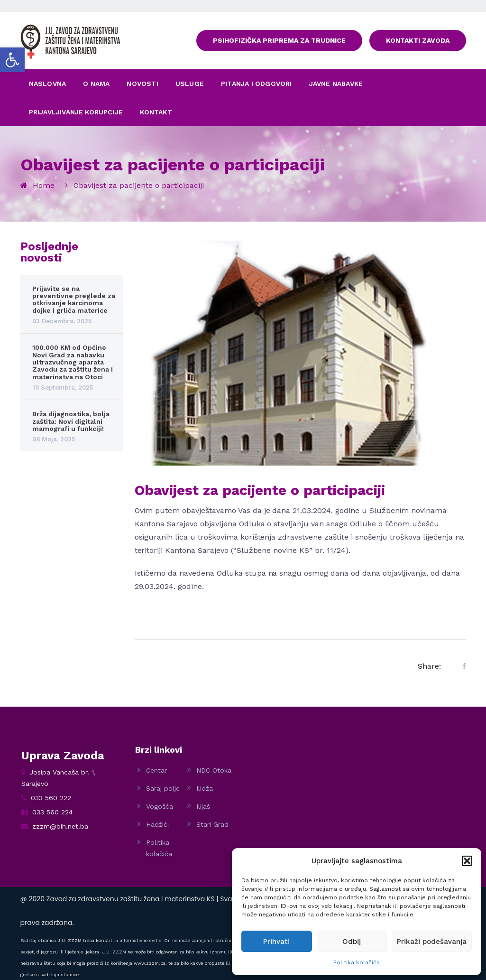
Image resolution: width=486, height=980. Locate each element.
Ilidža (205, 788)
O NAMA (96, 84)
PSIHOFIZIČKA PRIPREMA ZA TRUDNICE (279, 40)
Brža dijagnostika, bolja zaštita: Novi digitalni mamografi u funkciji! (71, 421)
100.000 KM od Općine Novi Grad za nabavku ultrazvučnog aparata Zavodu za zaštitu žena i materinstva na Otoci (73, 362)
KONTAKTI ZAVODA (418, 40)
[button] (12, 60)
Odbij (352, 942)
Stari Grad (212, 824)
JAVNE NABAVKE (336, 84)
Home (44, 185)
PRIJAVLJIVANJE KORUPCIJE (76, 112)
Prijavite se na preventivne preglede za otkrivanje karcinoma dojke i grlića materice (74, 299)
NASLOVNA (48, 84)
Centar (156, 770)
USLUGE (190, 84)
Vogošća (160, 806)
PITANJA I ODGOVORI (257, 84)
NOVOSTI (142, 84)
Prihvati (276, 942)
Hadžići (157, 824)
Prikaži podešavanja (432, 942)
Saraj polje (163, 788)
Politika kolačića (357, 962)
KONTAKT (156, 112)
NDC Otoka (214, 770)
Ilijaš (203, 806)
